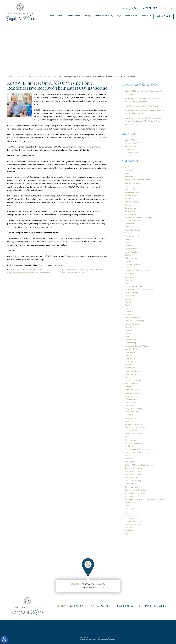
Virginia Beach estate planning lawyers (64, 242)
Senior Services (131, 487)
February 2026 (131, 143)
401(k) (128, 167)
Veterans (129, 528)
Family (127, 305)
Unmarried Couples (133, 521)
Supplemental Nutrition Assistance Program (144, 499)
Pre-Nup (128, 456)
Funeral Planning (132, 324)
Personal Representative (136, 443)
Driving (128, 268)
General (128, 330)
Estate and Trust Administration (139, 289)
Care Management (133, 221)
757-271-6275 (150, 8)
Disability (129, 255)
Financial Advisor (132, 318)
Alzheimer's (130, 189)
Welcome (129, 531)
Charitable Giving (132, 230)
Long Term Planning (133, 409)
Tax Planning (130, 503)
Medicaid (129, 415)
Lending (128, 396)
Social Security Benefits (135, 490)
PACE (127, 437)
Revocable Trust (132, 477)
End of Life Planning (133, 286)
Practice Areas (74, 16)
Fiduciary (129, 311)
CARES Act (130, 227)
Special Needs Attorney (135, 493)
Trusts (128, 515)
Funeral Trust (131, 327)
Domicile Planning (132, 264)
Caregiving (129, 224)
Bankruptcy (130, 211)
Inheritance (130, 358)
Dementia (129, 246)
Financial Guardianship (135, 321)
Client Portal (163, 16)
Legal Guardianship (133, 393)
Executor (129, 302)
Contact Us (146, 16)
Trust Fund (129, 509)
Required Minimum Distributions (139, 465)
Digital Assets (131, 252)
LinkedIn (172, 8)
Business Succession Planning (138, 217)
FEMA (127, 308)
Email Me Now (124, 606)
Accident (129, 177)
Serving (87, 16)
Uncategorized (131, 518)
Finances (129, 315)
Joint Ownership (132, 383)
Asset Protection (132, 195)
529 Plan (129, 170)
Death (127, 242)
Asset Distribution (133, 192)
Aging (127, 186)
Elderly (128, 283)
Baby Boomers (131, 208)
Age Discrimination (133, 183)
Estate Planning (50, 77)
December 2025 (132, 150)
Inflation (128, 355)
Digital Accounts (132, 249)
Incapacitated (131, 352)
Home (51, 16)
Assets (128, 199)
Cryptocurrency (132, 236)
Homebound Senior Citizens (137, 346)
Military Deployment (134, 424)
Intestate (129, 365)
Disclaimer (159, 606)
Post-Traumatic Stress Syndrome (140, 449)
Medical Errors (131, 418)
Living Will (129, 405)
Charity (128, 233)
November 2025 (132, 153)
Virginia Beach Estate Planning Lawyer (22, 77)
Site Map (144, 606)
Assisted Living (131, 202)
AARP (127, 174)
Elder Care (129, 277)
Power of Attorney (133, 452)
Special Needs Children (135, 496)
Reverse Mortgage (133, 471)
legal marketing (97, 640)
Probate (128, 459)
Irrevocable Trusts (133, 380)
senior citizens (131, 484)
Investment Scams (133, 371)
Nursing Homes (131, 430)
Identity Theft (131, 349)
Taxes (127, 506)
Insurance (129, 362)
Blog (119, 16)
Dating (128, 239)
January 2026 (131, 146)
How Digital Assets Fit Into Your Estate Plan (144, 106)
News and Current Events (136, 427)
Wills (127, 534)
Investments (130, 374)
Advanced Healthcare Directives (139, 180)
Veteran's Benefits (133, 524)
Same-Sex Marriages (134, 481)
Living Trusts (130, 402)
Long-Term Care (132, 412)
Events (128, 299)
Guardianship (131, 343)
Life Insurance (131, 399)
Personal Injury (131, 440)
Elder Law (129, 280)
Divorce (128, 261)
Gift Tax (128, 333)
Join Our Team (131, 16)
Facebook (166, 8)
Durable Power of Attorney (137, 271)
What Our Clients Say (104, 16)
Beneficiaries (130, 214)
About (60, 16)
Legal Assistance (132, 390)
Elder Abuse (130, 274)
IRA (126, 377)
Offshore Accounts (133, 434)
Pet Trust (129, 446)
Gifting (128, 336)
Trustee (128, 512)
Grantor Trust (131, 340)
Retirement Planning (134, 468)
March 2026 (130, 140)
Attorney (129, 205)
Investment (130, 368)
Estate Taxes (131, 296)
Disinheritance (131, 258)
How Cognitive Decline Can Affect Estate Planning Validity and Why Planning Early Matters (143, 121)
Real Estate (130, 462)
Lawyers (128, 387)
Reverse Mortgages (133, 474)
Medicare (129, 421)
